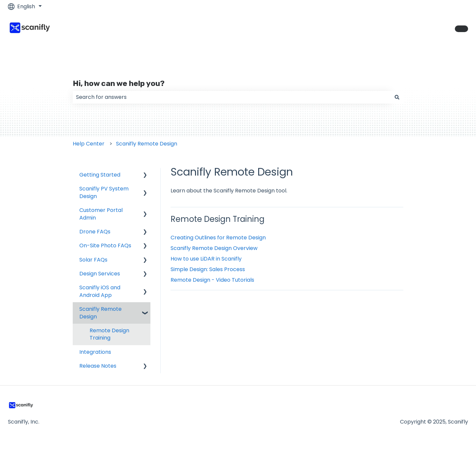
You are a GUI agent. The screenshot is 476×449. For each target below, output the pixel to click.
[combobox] (232, 97)
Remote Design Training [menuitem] (109, 334)
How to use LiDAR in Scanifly (206, 259)
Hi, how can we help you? (119, 83)
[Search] (397, 97)
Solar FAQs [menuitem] (93, 260)
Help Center (89, 144)
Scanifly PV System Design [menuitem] (104, 192)
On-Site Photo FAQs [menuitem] (105, 245)
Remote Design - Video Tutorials (212, 280)
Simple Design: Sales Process (208, 269)
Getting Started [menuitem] (100, 175)
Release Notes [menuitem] (98, 366)
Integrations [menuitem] (95, 352)
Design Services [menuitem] (100, 274)
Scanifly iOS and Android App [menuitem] (100, 291)
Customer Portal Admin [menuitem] (101, 214)
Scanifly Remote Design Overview (214, 248)
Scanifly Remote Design (147, 144)
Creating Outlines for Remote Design (218, 238)
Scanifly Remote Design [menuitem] (100, 313)
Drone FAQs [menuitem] (95, 232)
